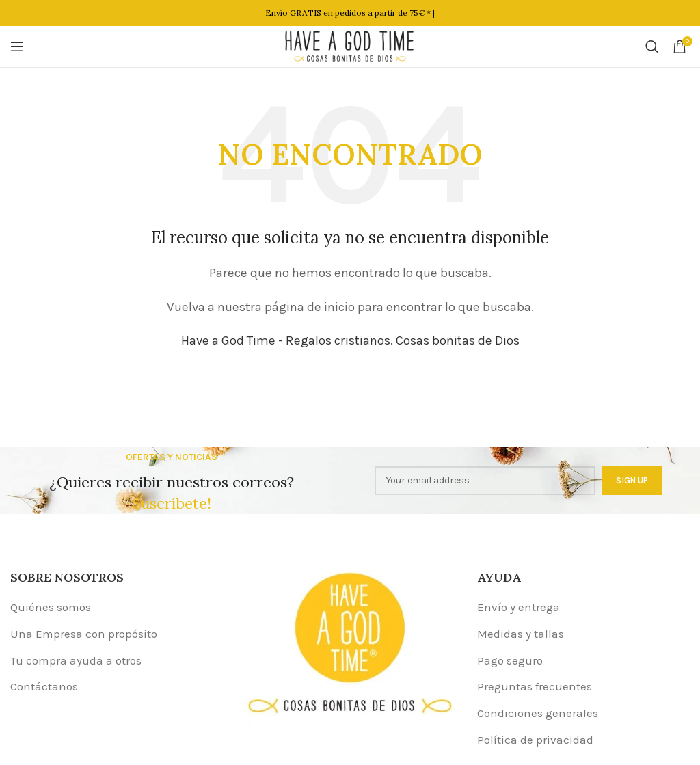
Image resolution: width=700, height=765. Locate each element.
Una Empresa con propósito (84, 634)
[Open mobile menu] (17, 46)
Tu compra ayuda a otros (76, 660)
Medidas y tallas (521, 634)
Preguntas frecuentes (535, 686)
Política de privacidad (535, 740)
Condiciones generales (538, 713)
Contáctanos (44, 686)
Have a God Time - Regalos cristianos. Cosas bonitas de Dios (350, 340)
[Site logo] (350, 45)
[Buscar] (652, 46)
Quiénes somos (51, 607)
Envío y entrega (519, 607)
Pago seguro (510, 660)
